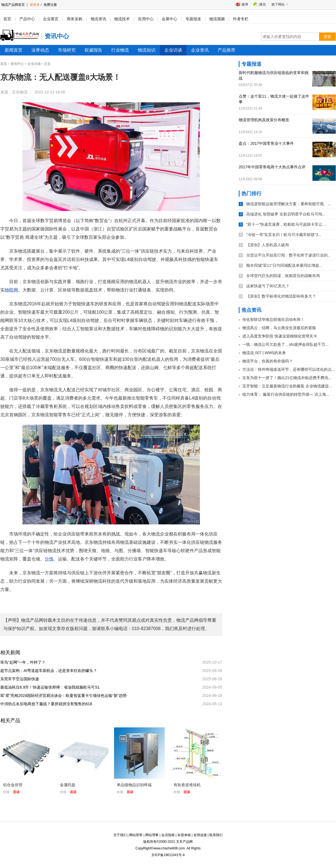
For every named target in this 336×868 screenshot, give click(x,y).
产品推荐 (226, 50)
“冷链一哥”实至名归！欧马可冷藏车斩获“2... (284, 235)
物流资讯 (98, 19)
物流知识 (147, 50)
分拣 (49, 559)
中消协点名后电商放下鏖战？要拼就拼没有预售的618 (48, 704)
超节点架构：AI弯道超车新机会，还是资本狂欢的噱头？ (51, 671)
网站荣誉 (136, 835)
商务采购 (75, 19)
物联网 (11, 290)
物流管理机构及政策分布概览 (264, 120)
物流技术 (122, 19)
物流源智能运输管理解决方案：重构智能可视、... (289, 204)
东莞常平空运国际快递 (22, 679)
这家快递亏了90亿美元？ (268, 286)
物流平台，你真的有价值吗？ (268, 361)
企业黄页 (51, 19)
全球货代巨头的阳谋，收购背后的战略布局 (283, 276)
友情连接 (200, 835)
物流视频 (217, 19)
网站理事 (152, 835)
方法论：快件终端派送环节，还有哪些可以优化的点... (289, 369)
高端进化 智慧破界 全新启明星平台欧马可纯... (286, 214)
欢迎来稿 (184, 835)
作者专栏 (241, 19)
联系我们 (216, 835)
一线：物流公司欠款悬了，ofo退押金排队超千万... (285, 344)
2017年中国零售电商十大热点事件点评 (272, 167)
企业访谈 (173, 50)
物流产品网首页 (13, 5)
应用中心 (146, 19)
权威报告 (93, 50)
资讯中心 (17, 64)
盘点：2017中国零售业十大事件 (266, 143)
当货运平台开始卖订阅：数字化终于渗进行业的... (289, 255)
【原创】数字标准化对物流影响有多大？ (281, 296)
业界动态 (40, 50)
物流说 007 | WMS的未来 (264, 353)
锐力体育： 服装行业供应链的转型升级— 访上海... (286, 394)
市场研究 (67, 50)
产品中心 (27, 19)
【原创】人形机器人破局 (268, 245)
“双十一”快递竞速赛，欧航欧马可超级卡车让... (286, 224)
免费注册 (50, 5)
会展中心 (169, 19)
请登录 (35, 5)
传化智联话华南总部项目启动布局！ (273, 319)
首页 (7, 19)
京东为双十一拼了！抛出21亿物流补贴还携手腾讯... (287, 378)
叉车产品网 (184, 842)
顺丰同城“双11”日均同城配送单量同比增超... (284, 265)
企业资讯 (200, 50)
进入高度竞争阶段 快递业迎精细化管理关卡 (280, 336)
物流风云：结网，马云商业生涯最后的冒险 (279, 328)
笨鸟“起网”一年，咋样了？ (25, 662)
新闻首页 (14, 50)
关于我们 (120, 835)
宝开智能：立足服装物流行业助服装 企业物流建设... (287, 386)
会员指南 (168, 835)
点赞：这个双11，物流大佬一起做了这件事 (274, 99)
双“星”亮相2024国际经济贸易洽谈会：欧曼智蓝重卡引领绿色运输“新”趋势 (66, 696)
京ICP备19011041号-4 (168, 855)
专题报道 (193, 19)
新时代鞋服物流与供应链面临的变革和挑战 (274, 75)
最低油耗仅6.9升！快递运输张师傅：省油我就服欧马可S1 (52, 687)
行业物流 (120, 50)
